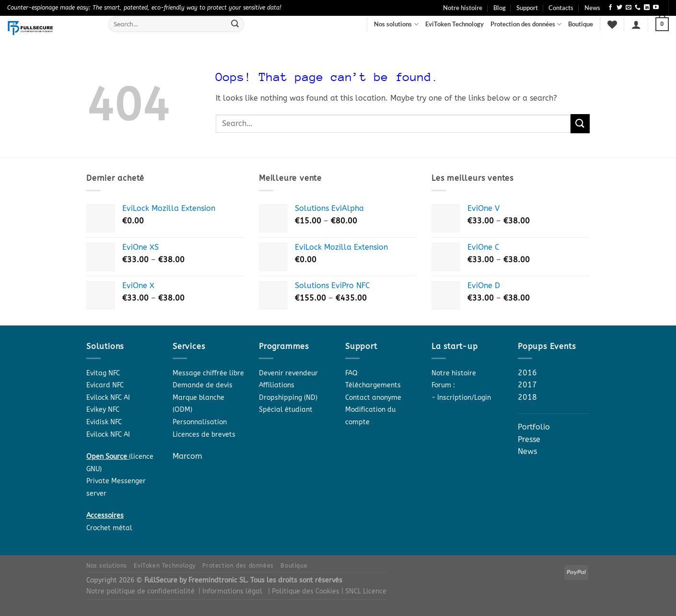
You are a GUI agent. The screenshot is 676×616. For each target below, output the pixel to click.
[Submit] (235, 24)
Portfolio (534, 427)
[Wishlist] (612, 24)
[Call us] (638, 8)
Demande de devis (203, 385)
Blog (500, 8)
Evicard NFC (105, 385)
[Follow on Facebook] (610, 8)
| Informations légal (230, 591)
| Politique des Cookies (305, 591)
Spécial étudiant (286, 410)
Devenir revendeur (288, 373)
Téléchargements (373, 385)
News (592, 8)
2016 (527, 373)
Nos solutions (396, 24)
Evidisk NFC (104, 422)
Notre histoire (463, 8)
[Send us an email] (629, 8)
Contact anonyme (373, 398)
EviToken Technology (455, 24)
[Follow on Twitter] (619, 8)
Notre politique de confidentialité (140, 591)
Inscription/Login (464, 398)
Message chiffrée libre (208, 373)
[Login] (636, 24)
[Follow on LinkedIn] (647, 8)
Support (527, 8)
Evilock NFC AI (108, 398)
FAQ (351, 373)
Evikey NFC (103, 410)
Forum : (443, 385)
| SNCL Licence (364, 591)
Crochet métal (109, 528)
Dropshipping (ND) (288, 398)
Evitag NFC (103, 373)
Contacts (561, 8)
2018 (527, 397)
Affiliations (277, 385)
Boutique (581, 24)
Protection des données (526, 24)
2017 (527, 385)
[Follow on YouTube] (656, 8)
